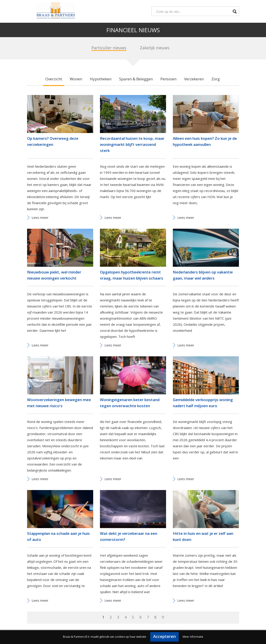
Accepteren (164, 636)
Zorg (216, 79)
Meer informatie (193, 637)
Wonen (76, 79)
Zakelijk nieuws (155, 48)
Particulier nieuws (109, 48)
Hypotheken (101, 79)
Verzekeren (194, 79)
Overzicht (54, 79)
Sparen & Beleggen (136, 79)
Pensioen (168, 79)
